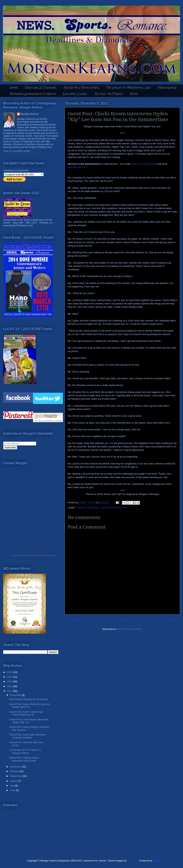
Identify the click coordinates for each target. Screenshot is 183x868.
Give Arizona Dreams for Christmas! (28, 699)
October (15, 771)
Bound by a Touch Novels (81, 88)
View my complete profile (17, 151)
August (14, 781)
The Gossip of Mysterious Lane (128, 88)
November (16, 767)
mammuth (133, 861)
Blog (134, 94)
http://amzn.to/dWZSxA (144, 164)
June (13, 790)
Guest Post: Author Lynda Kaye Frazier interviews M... (26, 713)
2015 (10, 672)
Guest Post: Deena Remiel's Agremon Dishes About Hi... (30, 706)
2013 (10, 681)
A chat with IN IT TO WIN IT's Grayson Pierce (25, 751)
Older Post (170, 620)
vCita (54, 555)
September (16, 776)
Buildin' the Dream (108, 94)
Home (14, 88)
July (12, 786)
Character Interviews (87, 508)
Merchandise (167, 88)
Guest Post (121, 508)
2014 (10, 677)
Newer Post (75, 620)
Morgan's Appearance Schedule (33, 94)
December (16, 695)
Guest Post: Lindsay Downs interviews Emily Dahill (24, 759)
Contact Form (17, 555)
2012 (10, 686)
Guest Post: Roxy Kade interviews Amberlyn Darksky (28, 736)
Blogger (157, 861)
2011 (10, 691)
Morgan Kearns (30, 114)
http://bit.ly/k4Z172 (77, 167)
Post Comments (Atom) (130, 629)
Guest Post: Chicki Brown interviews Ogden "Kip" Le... (29, 721)
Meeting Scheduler (38, 555)
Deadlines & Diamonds (41, 88)
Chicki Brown (107, 508)
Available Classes (75, 94)
